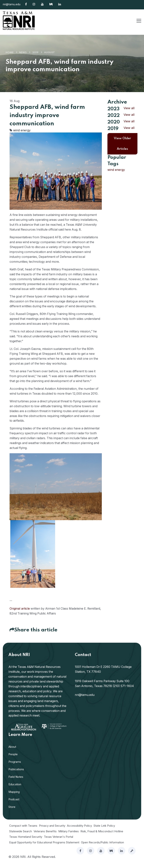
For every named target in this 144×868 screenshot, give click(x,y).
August (49, 53)
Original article (20, 614)
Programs (15, 767)
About (12, 752)
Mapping (14, 797)
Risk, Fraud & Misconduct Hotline (102, 836)
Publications (16, 775)
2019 (35, 53)
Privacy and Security (52, 831)
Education (15, 790)
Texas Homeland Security (26, 842)
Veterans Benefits (45, 836)
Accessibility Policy (79, 831)
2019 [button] (113, 128)
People (13, 759)
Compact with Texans (23, 831)
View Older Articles (122, 143)
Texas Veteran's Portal (58, 842)
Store (12, 812)
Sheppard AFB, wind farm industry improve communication (47, 115)
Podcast (14, 805)
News (23, 53)
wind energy (22, 130)
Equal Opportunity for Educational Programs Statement (44, 847)
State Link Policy (104, 831)
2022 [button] (114, 115)
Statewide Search (21, 836)
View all (129, 108)
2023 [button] (113, 109)
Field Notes (16, 782)
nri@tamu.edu (12, 4)
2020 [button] (114, 122)
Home (10, 53)
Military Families (69, 836)
